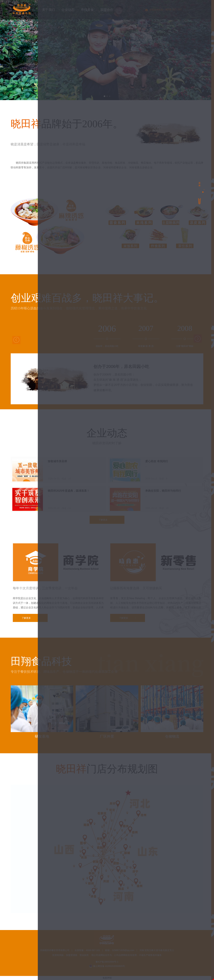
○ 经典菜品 (115, 517)
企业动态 (119, 489)
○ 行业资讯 (147, 497)
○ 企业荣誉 (147, 465)
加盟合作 (119, 528)
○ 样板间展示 (148, 536)
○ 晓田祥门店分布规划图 (185, 536)
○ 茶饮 (144, 477)
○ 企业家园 (147, 471)
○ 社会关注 (178, 465)
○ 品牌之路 (115, 465)
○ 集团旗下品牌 (181, 459)
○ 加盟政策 (115, 536)
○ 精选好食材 (148, 517)
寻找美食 (119, 508)
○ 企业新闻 (115, 497)
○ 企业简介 (115, 459)
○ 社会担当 (115, 471)
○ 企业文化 (147, 459)
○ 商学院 (176, 471)
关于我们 (119, 451)
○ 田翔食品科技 (118, 477)
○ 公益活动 (178, 497)
